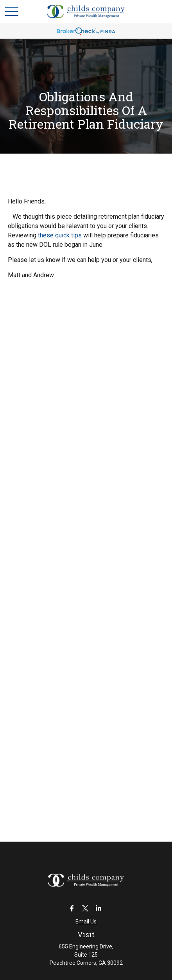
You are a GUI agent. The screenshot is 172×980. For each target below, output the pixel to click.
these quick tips (60, 235)
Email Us (86, 922)
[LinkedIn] (99, 908)
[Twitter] (85, 908)
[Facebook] (72, 908)
